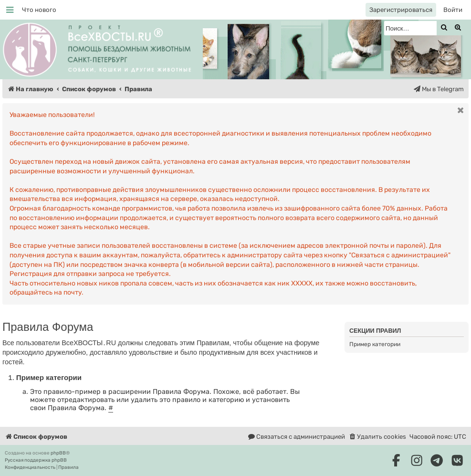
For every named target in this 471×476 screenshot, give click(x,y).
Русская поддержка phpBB (36, 460)
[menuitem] (39, 10)
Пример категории (375, 344)
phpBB (58, 453)
